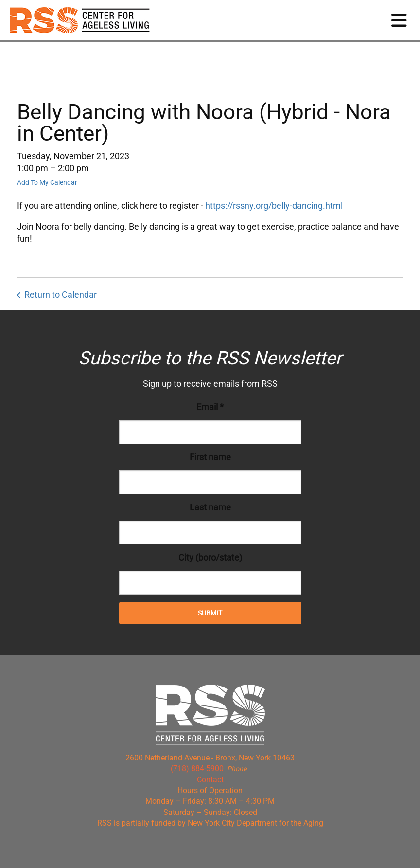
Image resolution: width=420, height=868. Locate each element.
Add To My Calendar (47, 182)
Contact (210, 780)
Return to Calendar (61, 295)
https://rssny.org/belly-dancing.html (274, 206)
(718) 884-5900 (197, 769)
